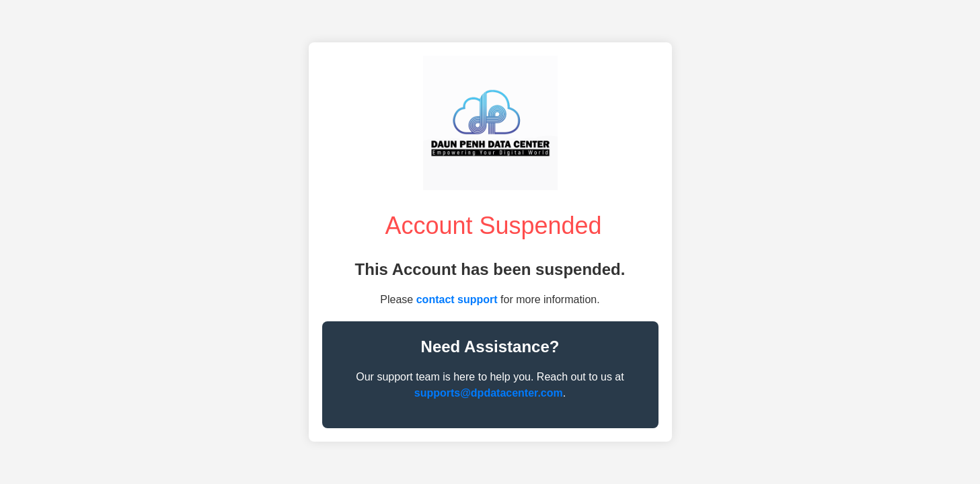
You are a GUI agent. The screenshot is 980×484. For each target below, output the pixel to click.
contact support (457, 299)
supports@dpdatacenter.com (489, 393)
